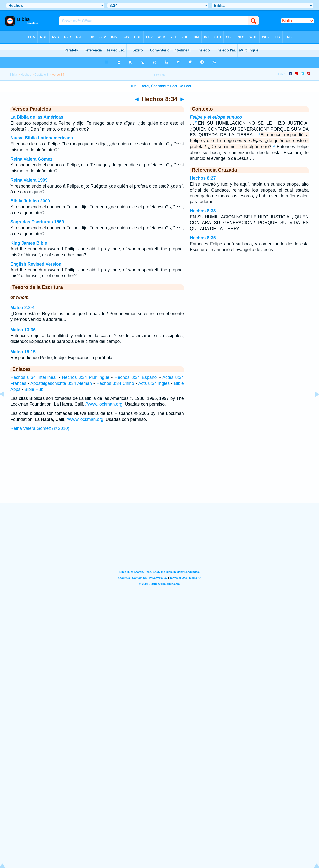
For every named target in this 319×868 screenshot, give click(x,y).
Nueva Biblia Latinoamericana (42, 138)
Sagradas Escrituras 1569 (37, 222)
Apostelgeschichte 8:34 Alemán (61, 383)
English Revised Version (36, 264)
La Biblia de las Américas (37, 117)
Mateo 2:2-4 (23, 308)
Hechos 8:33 (203, 211)
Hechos (26, 75)
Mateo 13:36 (23, 330)
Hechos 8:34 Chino (115, 383)
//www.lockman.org (104, 404)
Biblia (13, 75)
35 (275, 146)
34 (258, 134)
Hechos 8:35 (203, 238)
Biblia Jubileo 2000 (30, 201)
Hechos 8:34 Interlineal (34, 377)
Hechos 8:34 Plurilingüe (86, 377)
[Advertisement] (159, 472)
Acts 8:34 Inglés (154, 383)
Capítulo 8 (41, 75)
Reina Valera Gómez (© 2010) (40, 428)
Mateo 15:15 (23, 352)
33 (196, 122)
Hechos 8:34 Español (136, 377)
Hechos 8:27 (203, 178)
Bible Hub (34, 389)
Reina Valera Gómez (31, 159)
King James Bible (29, 243)
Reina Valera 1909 (29, 180)
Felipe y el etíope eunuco (216, 117)
